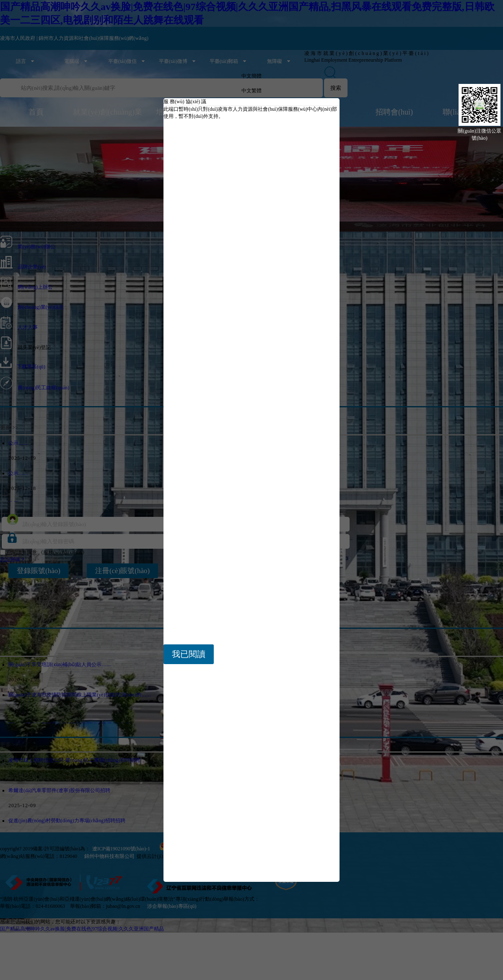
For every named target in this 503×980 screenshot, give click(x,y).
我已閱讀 (189, 654)
